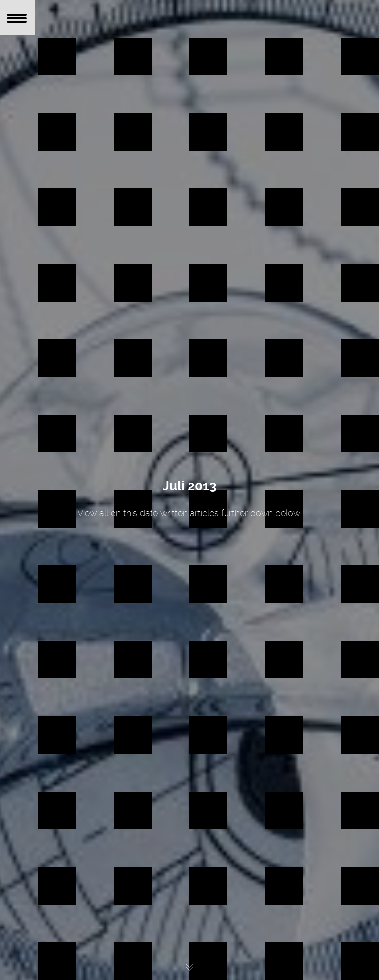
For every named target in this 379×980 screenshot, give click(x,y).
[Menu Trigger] (17, 17)
